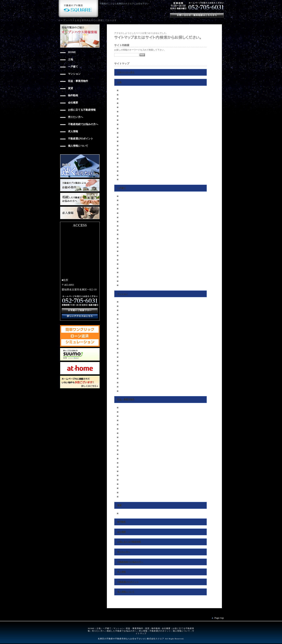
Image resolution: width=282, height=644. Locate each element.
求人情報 (121, 572)
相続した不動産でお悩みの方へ (122, 631)
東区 (122, 95)
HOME (91, 628)
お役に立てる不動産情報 (129, 542)
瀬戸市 (123, 171)
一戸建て (121, 188)
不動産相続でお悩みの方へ (130, 562)
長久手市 (124, 158)
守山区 (123, 141)
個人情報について (126, 592)
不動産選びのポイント (128, 582)
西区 (122, 103)
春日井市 (124, 175)
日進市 (123, 162)
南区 (122, 137)
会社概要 (121, 532)
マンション (122, 294)
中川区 (123, 128)
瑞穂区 (123, 120)
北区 (122, 99)
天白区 (123, 154)
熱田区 (123, 124)
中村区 (123, 107)
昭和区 (123, 116)
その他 (123, 179)
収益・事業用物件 (126, 399)
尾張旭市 (124, 167)
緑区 (122, 146)
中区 (122, 112)
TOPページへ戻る (126, 72)
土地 (119, 82)
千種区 (123, 90)
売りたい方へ (124, 552)
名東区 (123, 150)
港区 (122, 133)
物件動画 (121, 522)
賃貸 (119, 505)
